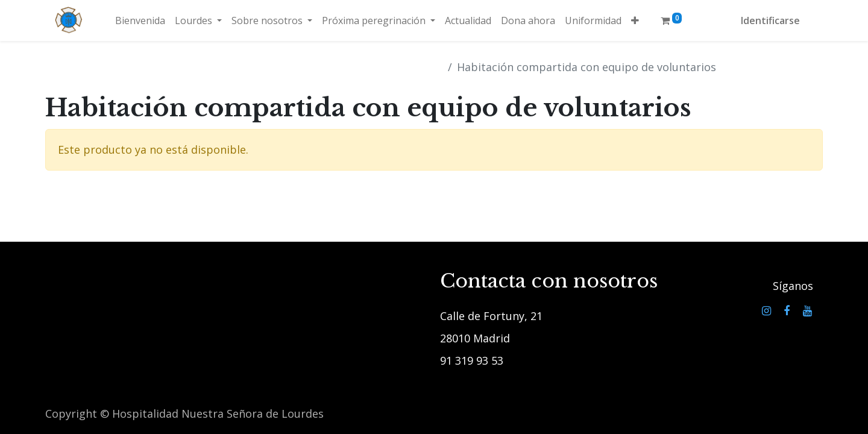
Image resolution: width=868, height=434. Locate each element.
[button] (635, 20)
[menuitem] (140, 20)
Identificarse (770, 20)
